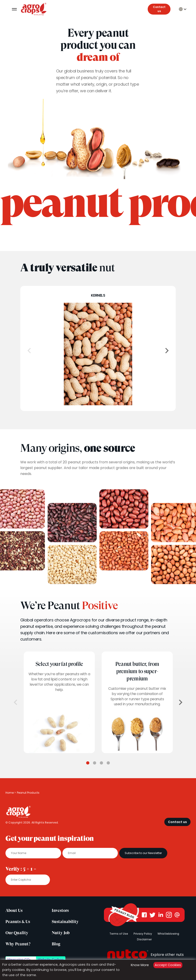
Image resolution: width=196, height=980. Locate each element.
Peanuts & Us (18, 922)
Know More (140, 965)
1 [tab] (88, 763)
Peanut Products (28, 793)
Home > (11, 793)
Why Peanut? (18, 944)
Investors (60, 911)
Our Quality (17, 933)
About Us (14, 911)
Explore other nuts (144, 955)
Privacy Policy (143, 934)
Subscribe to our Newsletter (143, 853)
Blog (56, 944)
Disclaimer (144, 939)
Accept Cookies (168, 965)
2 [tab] (95, 763)
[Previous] (29, 351)
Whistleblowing (168, 934)
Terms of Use (119, 934)
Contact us (159, 9)
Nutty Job (61, 933)
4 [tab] (108, 763)
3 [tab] (101, 763)
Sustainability (65, 922)
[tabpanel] (59, 702)
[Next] (167, 351)
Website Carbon (51, 959)
